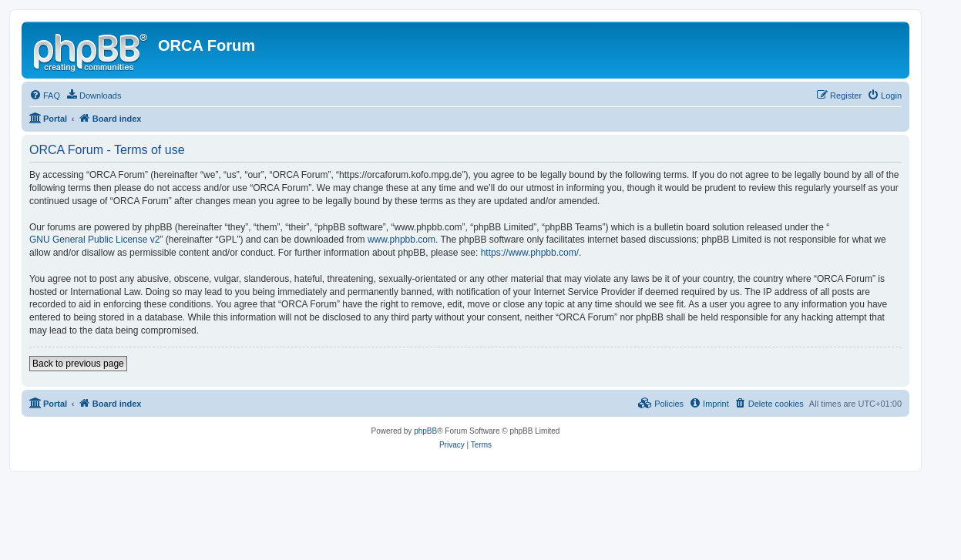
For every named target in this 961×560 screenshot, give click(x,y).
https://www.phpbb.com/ (530, 253)
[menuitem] (45, 96)
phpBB (425, 431)
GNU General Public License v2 (94, 240)
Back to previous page (78, 364)
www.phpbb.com (402, 240)
